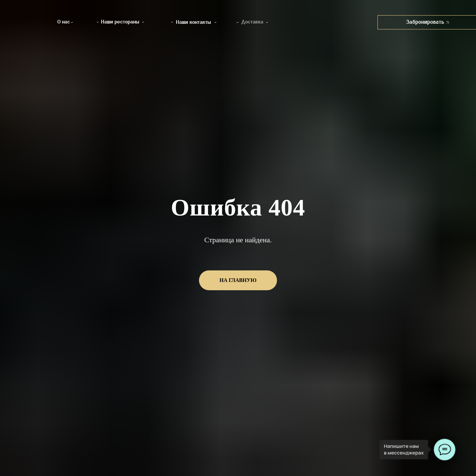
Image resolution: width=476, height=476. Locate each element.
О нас (64, 22)
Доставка (253, 22)
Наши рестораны (120, 22)
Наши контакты (194, 22)
